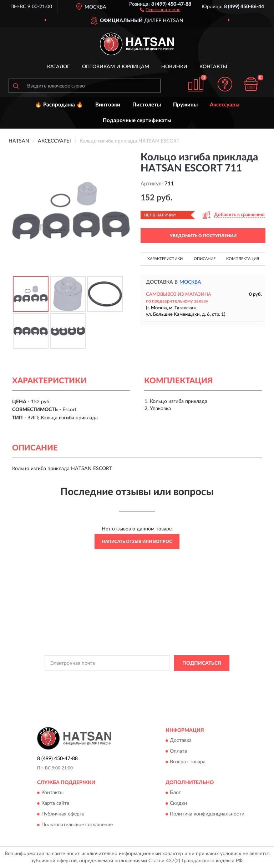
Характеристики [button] (165, 259)
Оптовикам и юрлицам (116, 67)
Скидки (178, 804)
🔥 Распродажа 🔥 (59, 105)
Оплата (178, 751)
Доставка (181, 740)
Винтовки (108, 105)
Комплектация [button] (243, 259)
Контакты (213, 67)
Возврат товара (188, 762)
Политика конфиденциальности (207, 814)
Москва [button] (190, 282)
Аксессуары (225, 105)
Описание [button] (205, 259)
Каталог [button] (59, 67)
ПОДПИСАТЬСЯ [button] (202, 663)
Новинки (174, 67)
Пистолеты (147, 105)
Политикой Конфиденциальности (172, 679)
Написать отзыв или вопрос (137, 542)
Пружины (185, 105)
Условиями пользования (130, 685)
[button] (160, 9)
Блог (175, 793)
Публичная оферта (63, 814)
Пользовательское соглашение (77, 825)
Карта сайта (55, 804)
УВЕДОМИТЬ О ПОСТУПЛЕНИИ (203, 236)
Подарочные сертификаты (137, 121)
